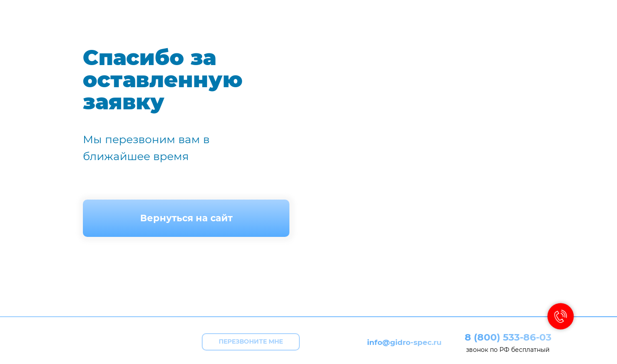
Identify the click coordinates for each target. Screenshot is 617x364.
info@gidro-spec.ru (404, 342)
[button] (251, 342)
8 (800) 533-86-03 (508, 337)
